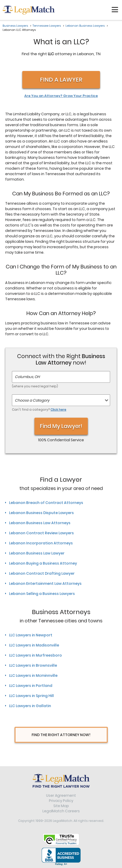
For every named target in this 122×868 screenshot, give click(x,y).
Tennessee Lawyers (47, 26)
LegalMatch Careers (61, 811)
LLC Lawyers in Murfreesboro (35, 655)
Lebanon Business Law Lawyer (37, 553)
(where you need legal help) (35, 386)
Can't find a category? (39, 410)
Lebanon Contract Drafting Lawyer (42, 573)
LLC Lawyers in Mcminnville (33, 675)
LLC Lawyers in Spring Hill (31, 696)
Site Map (61, 806)
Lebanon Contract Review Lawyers (41, 533)
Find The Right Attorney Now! (61, 735)
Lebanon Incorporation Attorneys (41, 543)
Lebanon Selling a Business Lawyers (42, 594)
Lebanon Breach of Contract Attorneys (46, 503)
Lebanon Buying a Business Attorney (43, 563)
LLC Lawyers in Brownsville (33, 665)
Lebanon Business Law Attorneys (40, 523)
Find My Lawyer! (61, 426)
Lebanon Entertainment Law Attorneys (45, 584)
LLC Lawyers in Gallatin (30, 706)
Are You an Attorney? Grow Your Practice (61, 96)
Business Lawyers (15, 26)
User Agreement (61, 795)
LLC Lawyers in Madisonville (34, 645)
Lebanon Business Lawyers (85, 26)
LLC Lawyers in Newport (31, 635)
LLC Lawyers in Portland (31, 686)
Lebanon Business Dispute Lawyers (41, 513)
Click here (58, 410)
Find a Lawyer (61, 80)
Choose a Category (32, 400)
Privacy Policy (61, 801)
